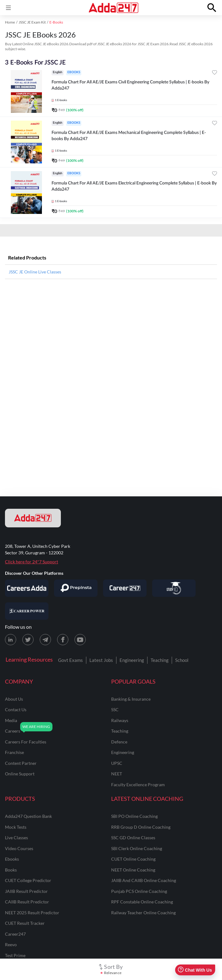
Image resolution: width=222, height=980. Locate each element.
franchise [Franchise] (14, 752)
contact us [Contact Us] (16, 710)
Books (11, 870)
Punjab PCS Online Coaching (139, 891)
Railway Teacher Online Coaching (143, 913)
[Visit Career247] (125, 588)
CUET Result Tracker (25, 923)
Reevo (11, 945)
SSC (115, 710)
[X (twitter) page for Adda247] (28, 640)
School (182, 660)
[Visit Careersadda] (27, 588)
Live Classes (16, 838)
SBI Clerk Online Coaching (137, 848)
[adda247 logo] (33, 518)
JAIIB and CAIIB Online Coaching (144, 880)
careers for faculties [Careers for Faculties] (26, 742)
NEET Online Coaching (133, 870)
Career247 (15, 934)
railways (120, 720)
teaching (120, 731)
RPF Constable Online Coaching (142, 902)
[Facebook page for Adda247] (63, 640)
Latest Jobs (101, 660)
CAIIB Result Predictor (27, 902)
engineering (123, 752)
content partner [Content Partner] (21, 763)
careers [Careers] (13, 731)
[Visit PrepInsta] (76, 588)
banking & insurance (131, 699)
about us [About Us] (14, 699)
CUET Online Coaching (133, 859)
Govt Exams (70, 660)
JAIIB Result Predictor (26, 891)
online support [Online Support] (20, 774)
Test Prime (15, 955)
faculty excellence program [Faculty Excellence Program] (138, 785)
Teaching (160, 660)
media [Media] (11, 720)
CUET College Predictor (28, 880)
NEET (117, 774)
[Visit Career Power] (27, 611)
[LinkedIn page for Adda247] (11, 640)
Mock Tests (16, 827)
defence (119, 742)
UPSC (117, 763)
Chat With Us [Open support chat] (195, 970)
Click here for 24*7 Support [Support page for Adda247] (32, 562)
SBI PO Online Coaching (134, 816)
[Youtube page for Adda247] (80, 640)
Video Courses (19, 848)
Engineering (132, 660)
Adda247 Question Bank (28, 816)
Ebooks (12, 859)
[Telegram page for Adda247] (45, 640)
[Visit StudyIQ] (174, 588)
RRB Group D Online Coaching (141, 827)
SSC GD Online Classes (133, 838)
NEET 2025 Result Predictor (32, 913)
